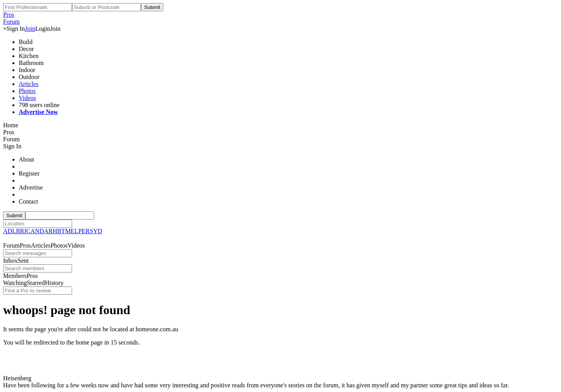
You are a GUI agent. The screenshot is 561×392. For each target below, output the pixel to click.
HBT (59, 231)
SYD (96, 231)
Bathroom (31, 63)
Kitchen (29, 56)
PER (84, 231)
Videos (27, 98)
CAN (33, 231)
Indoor (27, 70)
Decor (26, 49)
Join (30, 29)
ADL (10, 231)
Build (26, 42)
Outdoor (29, 77)
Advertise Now (38, 112)
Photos (27, 91)
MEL (72, 231)
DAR (46, 231)
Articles (29, 84)
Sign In (16, 29)
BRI (21, 231)
